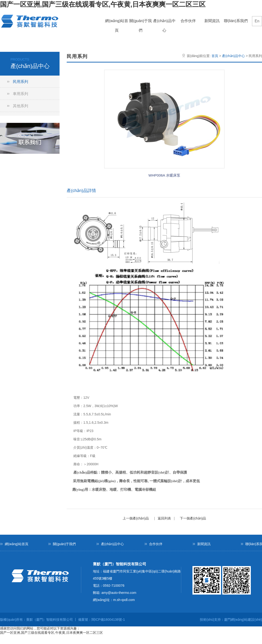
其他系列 (20, 106)
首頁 (215, 56)
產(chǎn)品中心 (164, 22)
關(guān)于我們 (141, 22)
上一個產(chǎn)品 (136, 518)
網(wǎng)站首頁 (117, 22)
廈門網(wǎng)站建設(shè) (243, 620)
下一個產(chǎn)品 (193, 518)
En (257, 21)
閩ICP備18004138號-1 (108, 620)
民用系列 (20, 82)
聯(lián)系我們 (236, 21)
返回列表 (164, 518)
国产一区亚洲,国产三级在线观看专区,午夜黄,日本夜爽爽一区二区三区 (103, 4)
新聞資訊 (212, 21)
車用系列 (20, 94)
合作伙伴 (188, 21)
